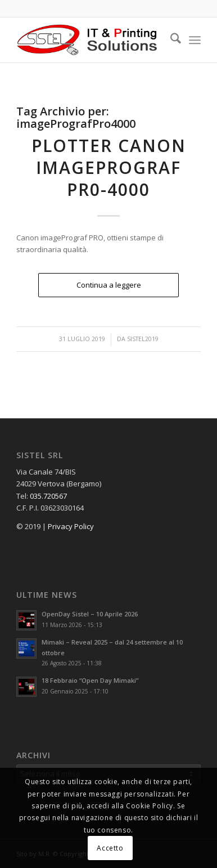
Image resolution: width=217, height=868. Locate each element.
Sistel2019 (143, 339)
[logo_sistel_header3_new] (90, 40)
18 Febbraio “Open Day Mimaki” (90, 680)
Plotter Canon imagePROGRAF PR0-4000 (109, 167)
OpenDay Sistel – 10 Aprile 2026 (90, 614)
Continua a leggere (109, 285)
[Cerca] (170, 40)
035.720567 (48, 496)
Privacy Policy (71, 526)
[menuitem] (170, 40)
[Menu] (195, 40)
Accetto (110, 848)
